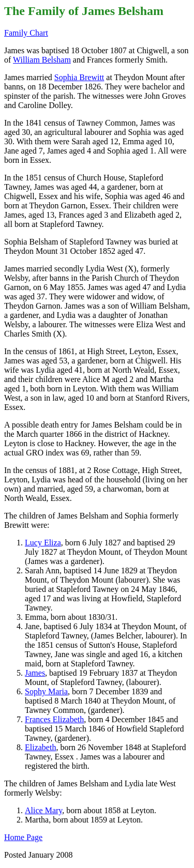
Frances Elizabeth (54, 719)
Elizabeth (40, 747)
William (42, 60)
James (35, 673)
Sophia (79, 77)
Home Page (23, 837)
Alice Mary (43, 810)
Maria (46, 691)
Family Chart (26, 33)
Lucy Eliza (43, 543)
